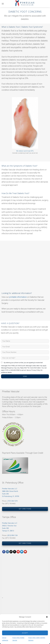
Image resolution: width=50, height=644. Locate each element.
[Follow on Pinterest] (18, 552)
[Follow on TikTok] (11, 552)
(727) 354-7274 (12, 501)
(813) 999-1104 (12, 535)
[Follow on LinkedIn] (22, 552)
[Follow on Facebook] (4, 552)
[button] (47, 617)
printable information (18, 297)
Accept (25, 633)
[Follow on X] (15, 552)
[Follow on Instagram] (7, 552)
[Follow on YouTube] (25, 552)
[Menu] (3, 4)
